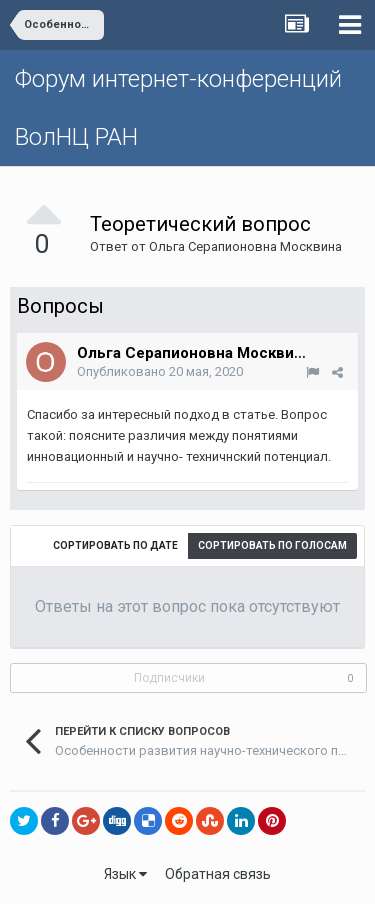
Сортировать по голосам (272, 545)
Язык (125, 874)
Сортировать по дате (115, 545)
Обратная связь (218, 874)
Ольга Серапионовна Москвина (245, 246)
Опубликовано (160, 371)
